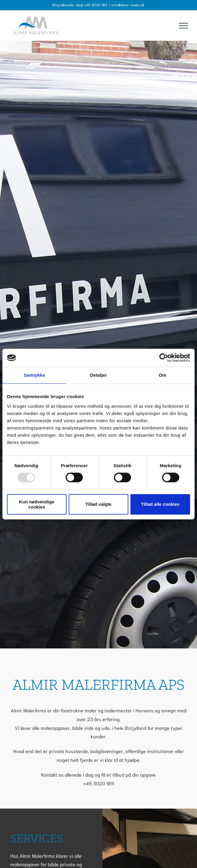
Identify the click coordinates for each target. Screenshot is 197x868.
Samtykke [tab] (34, 375)
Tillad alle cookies (160, 504)
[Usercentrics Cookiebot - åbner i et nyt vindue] (164, 358)
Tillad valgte (98, 504)
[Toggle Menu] (183, 26)
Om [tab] (163, 375)
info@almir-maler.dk (128, 5)
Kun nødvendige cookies (37, 504)
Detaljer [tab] (98, 375)
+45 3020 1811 (99, 783)
